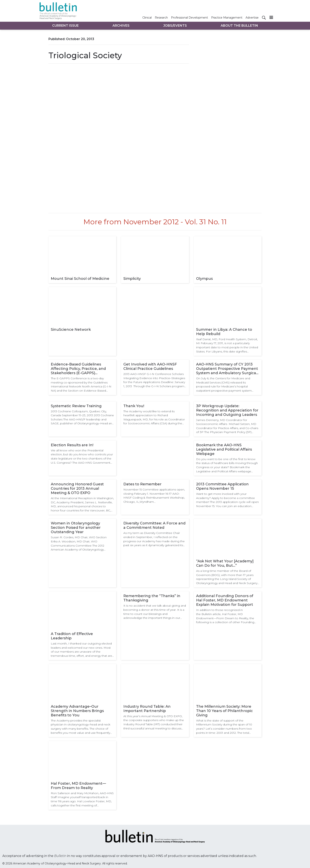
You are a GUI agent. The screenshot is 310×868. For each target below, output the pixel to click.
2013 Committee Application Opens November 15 (222, 486)
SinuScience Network (71, 330)
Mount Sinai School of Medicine (80, 279)
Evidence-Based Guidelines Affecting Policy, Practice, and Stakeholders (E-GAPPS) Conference (78, 369)
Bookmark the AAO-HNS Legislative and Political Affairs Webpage (224, 449)
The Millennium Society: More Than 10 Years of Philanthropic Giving (224, 711)
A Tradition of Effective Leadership (72, 636)
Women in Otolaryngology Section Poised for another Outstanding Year (76, 528)
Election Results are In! (72, 445)
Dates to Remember (142, 484)
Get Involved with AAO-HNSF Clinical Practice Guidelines (150, 366)
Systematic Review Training (76, 406)
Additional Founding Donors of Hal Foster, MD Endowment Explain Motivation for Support (225, 600)
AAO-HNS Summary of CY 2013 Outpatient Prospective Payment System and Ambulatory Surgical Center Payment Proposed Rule (227, 369)
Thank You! (134, 406)
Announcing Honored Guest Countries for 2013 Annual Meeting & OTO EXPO (77, 488)
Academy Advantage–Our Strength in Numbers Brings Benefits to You (77, 711)
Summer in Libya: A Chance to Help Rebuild (224, 332)
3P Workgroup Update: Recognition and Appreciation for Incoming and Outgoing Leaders (227, 410)
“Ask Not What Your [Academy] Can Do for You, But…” (225, 563)
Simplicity (132, 279)
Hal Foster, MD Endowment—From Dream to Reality (78, 786)
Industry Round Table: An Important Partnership (147, 709)
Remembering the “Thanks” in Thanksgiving (152, 598)
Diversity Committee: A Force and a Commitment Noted (154, 525)
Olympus (204, 279)
